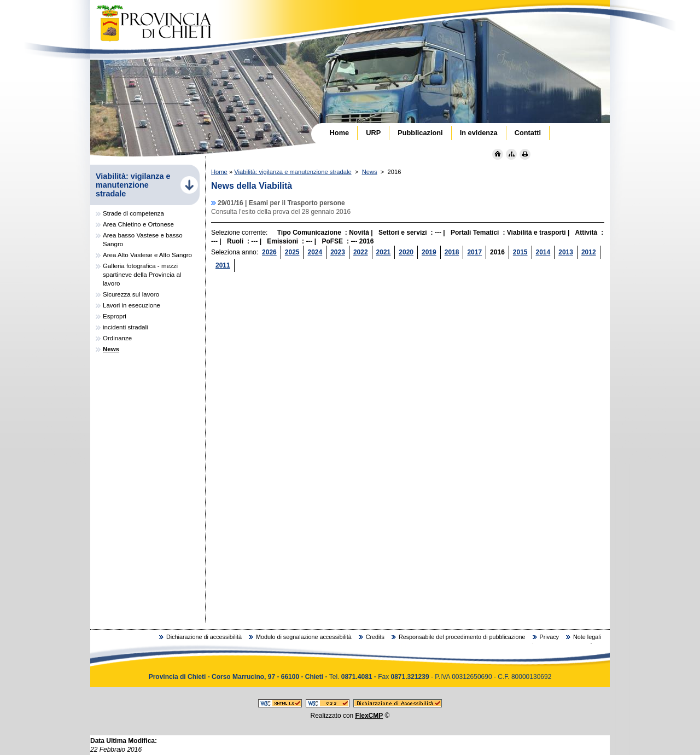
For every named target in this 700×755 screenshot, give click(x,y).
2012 (589, 252)
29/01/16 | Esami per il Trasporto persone (281, 203)
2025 (292, 252)
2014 (543, 252)
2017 (474, 252)
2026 (269, 252)
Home (219, 172)
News (370, 172)
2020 (406, 252)
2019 (429, 252)
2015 (520, 252)
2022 (361, 252)
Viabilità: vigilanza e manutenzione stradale (293, 172)
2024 (315, 252)
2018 (452, 252)
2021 (384, 252)
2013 (566, 252)
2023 (338, 252)
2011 (223, 265)
